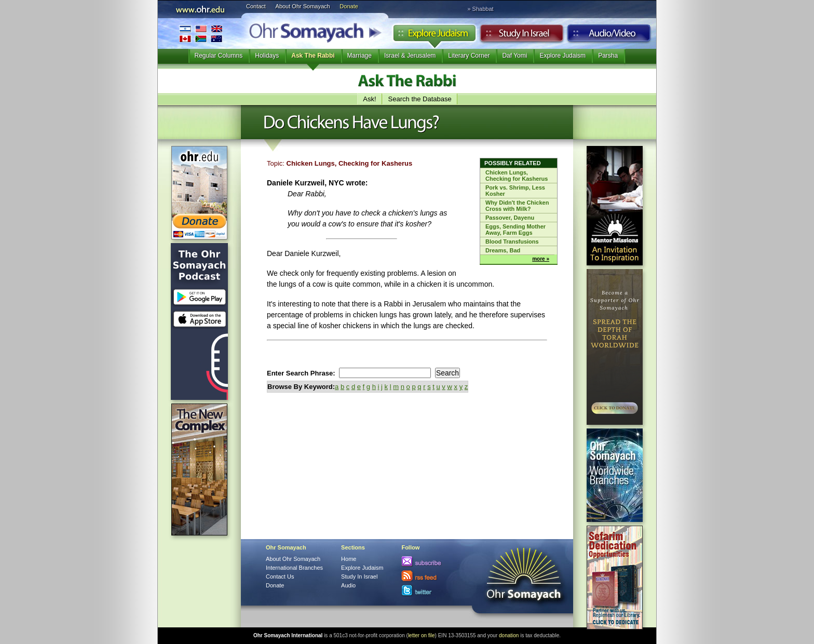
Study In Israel (359, 576)
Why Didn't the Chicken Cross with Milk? (517, 206)
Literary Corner (469, 56)
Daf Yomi (514, 56)
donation (509, 635)
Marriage (359, 56)
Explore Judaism (434, 36)
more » (541, 259)
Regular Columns (219, 56)
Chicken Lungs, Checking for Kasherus (517, 176)
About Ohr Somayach (303, 6)
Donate (349, 6)
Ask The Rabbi (313, 56)
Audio (609, 36)
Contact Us (280, 576)
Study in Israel (522, 36)
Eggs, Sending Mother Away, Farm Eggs (515, 230)
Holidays (267, 56)
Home (349, 559)
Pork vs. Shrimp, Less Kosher (515, 191)
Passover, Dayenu (510, 218)
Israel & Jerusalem (410, 56)
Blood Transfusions (512, 242)
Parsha (608, 56)
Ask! (369, 99)
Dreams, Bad (503, 250)
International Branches (201, 33)
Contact (256, 6)
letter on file (422, 635)
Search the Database (420, 99)
